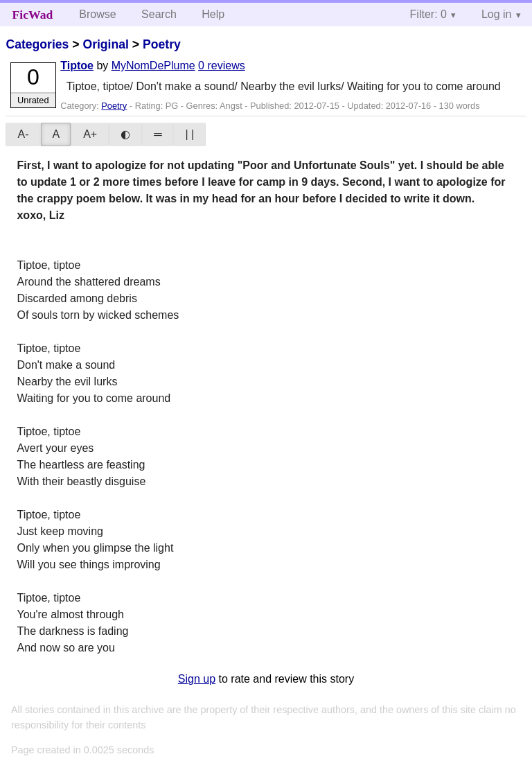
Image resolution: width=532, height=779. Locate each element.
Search (159, 14)
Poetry (162, 44)
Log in (497, 14)
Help (213, 14)
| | (189, 134)
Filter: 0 (428, 14)
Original (105, 44)
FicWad (33, 15)
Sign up (197, 679)
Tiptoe (77, 65)
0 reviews (222, 65)
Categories (37, 44)
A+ (90, 134)
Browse (97, 14)
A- (23, 134)
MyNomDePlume (153, 65)
